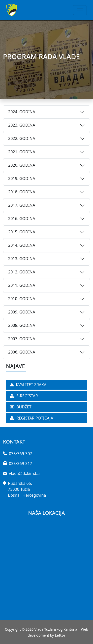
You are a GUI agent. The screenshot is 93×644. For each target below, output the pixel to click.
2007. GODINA (22, 339)
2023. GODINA (22, 125)
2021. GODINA (22, 152)
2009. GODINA (22, 312)
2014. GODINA (22, 245)
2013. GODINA (22, 259)
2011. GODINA (22, 285)
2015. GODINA (22, 232)
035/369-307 (20, 454)
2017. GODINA (22, 205)
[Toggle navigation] (80, 10)
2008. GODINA (22, 325)
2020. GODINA (22, 165)
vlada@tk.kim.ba (24, 473)
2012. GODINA (22, 272)
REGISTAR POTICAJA (32, 418)
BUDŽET (21, 407)
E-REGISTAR (24, 396)
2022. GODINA (22, 138)
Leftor (60, 635)
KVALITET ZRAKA (28, 385)
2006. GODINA (22, 352)
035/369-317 (20, 464)
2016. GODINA (22, 219)
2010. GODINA (22, 299)
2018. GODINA (22, 192)
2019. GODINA (22, 178)
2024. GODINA (22, 112)
